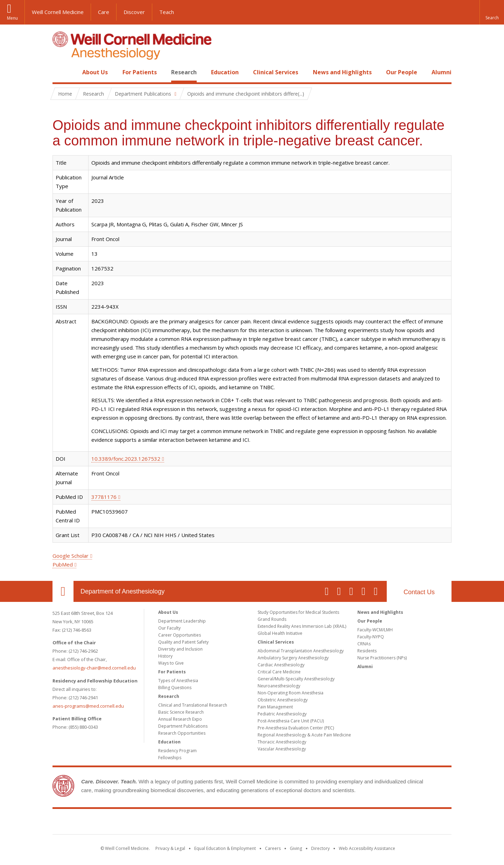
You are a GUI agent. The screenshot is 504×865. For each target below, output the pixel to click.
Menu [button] (12, 18)
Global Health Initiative (280, 633)
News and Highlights (342, 72)
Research (184, 72)
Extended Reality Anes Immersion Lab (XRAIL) (302, 626)
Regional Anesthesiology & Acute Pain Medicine (304, 735)
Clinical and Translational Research (193, 705)
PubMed (63, 564)
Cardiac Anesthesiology (281, 665)
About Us (95, 72)
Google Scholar (71, 556)
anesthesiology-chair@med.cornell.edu (94, 668)
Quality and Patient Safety (183, 642)
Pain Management (275, 707)
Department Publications (183, 726)
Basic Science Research (181, 712)
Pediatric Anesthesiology (282, 714)
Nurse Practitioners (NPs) (382, 658)
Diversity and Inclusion (180, 649)
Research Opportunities (182, 733)
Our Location (63, 591)
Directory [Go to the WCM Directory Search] (320, 848)
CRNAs (364, 644)
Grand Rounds (272, 619)
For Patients (140, 72)
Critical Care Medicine (279, 672)
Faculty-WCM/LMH (375, 630)
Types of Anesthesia (178, 681)
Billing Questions (175, 688)
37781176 (104, 497)
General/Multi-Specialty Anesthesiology (296, 679)
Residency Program (177, 751)
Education (225, 72)
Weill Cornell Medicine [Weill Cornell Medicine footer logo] (252, 823)
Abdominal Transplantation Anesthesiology (301, 651)
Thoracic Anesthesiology (282, 742)
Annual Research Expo (180, 719)
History (165, 656)
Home (60, 72)
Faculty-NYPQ (371, 637)
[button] (492, 12)
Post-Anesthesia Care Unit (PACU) (291, 721)
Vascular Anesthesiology (282, 749)
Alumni (442, 72)
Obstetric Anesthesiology (283, 700)
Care (104, 12)
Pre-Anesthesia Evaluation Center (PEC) (296, 728)
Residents (367, 651)
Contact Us (419, 592)
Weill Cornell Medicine (58, 12)
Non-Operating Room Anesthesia (290, 693)
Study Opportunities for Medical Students (298, 612)
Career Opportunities (180, 635)
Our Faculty (169, 628)
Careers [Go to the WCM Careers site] (273, 848)
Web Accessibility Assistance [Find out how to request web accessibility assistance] (367, 848)
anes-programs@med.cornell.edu (88, 706)
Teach (167, 12)
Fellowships (170, 758)
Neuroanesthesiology (279, 686)
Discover (134, 12)
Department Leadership (182, 621)
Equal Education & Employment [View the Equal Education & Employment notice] (225, 848)
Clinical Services (276, 72)
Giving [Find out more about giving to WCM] (296, 848)
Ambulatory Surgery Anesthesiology (293, 658)
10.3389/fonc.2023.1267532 (126, 459)
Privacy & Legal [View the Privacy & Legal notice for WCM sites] (170, 848)
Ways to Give (171, 663)
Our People (402, 72)
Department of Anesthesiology (122, 591)
